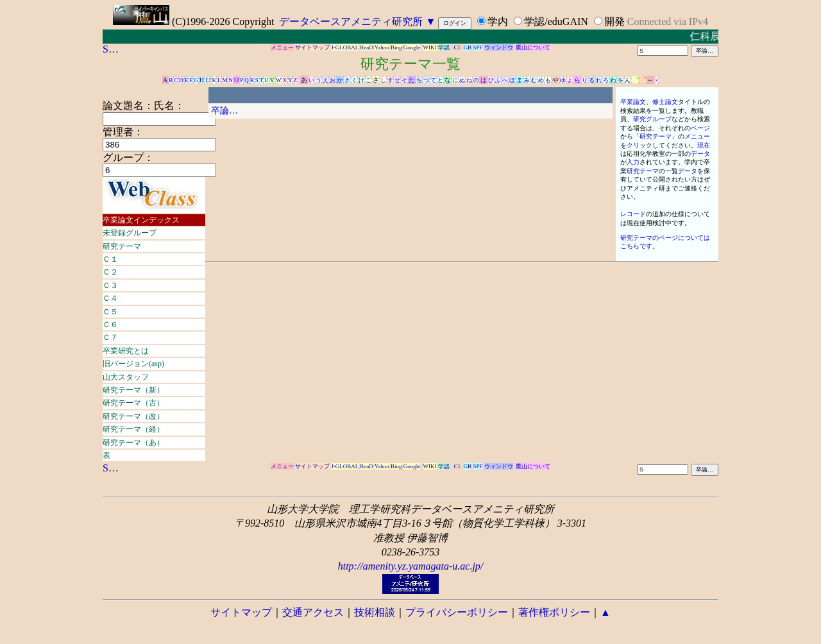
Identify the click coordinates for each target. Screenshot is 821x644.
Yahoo (382, 47)
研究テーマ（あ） (133, 443)
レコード (633, 214)
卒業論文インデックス (141, 220)
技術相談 (375, 612)
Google (412, 47)
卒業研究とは (126, 351)
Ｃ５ (110, 312)
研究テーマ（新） (133, 390)
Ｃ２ (110, 272)
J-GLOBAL (345, 47)
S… (111, 49)
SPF (478, 47)
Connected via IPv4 (668, 21)
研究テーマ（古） (133, 403)
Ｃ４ (110, 298)
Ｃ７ (110, 337)
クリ (633, 145)
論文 (639, 102)
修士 (659, 102)
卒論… (224, 111)
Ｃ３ (110, 285)
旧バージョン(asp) (133, 364)
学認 (444, 47)
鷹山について (533, 47)
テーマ (662, 136)
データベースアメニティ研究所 (351, 21)
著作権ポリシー (554, 612)
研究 (639, 119)
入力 (633, 162)
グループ (659, 119)
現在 (704, 145)
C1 (458, 47)
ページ (700, 128)
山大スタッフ (126, 377)
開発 (614, 21)
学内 (498, 21)
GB (468, 47)
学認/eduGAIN (556, 21)
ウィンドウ (499, 47)
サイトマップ (312, 47)
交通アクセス (313, 612)
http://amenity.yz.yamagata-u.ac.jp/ (411, 566)
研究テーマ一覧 (410, 64)
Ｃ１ (110, 259)
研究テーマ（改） (133, 416)
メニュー (282, 47)
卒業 (627, 102)
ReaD (367, 47)
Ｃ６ (110, 325)
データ (700, 154)
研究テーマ (122, 246)
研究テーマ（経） (133, 429)
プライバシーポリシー (457, 612)
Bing (396, 47)
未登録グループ (130, 233)
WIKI (430, 47)
